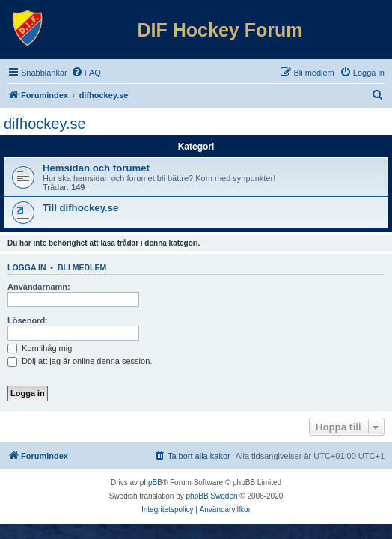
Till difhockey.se (80, 208)
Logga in (27, 267)
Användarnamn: (39, 287)
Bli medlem (82, 267)
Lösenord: (28, 320)
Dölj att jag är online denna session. (80, 361)
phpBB (151, 482)
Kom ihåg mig (40, 348)
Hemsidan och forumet (96, 168)
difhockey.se (45, 124)
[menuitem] (86, 73)
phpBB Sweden (212, 496)
